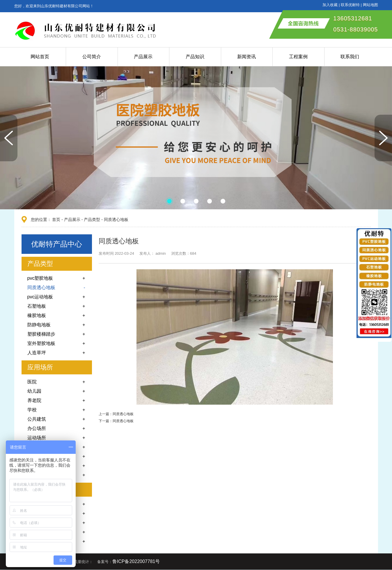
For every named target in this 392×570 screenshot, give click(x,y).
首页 (56, 219)
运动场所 (37, 438)
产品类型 (92, 219)
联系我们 (350, 57)
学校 (32, 410)
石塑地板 (37, 306)
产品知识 (195, 57)
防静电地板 (39, 325)
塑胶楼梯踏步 (41, 334)
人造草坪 (37, 353)
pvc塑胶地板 (40, 278)
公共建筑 (37, 419)
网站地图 (370, 5)
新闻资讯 (246, 57)
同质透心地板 (116, 219)
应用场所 (40, 367)
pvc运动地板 (40, 297)
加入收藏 (330, 5)
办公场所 (37, 428)
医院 (32, 382)
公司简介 (92, 57)
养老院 (34, 400)
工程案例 (298, 57)
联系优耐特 (350, 5)
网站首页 (40, 57)
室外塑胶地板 (41, 343)
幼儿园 (34, 391)
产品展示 (143, 57)
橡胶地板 (37, 315)
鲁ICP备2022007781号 (136, 561)
